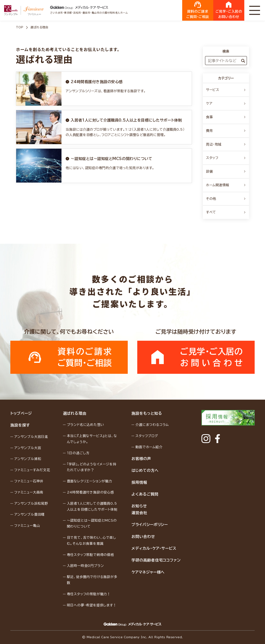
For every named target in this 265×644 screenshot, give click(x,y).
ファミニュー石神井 (29, 481)
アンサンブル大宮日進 (31, 437)
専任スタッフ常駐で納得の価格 (90, 555)
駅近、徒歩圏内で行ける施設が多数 (92, 580)
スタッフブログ (147, 436)
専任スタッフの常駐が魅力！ (89, 594)
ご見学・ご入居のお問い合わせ (229, 10)
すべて (226, 212)
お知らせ (139, 506)
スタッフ (226, 158)
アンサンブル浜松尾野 (31, 503)
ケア (226, 103)
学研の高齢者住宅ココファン (156, 560)
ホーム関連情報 (226, 185)
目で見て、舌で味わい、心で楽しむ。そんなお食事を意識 (92, 541)
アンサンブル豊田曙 (29, 514)
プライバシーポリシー (150, 525)
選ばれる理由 (75, 413)
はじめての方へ (145, 470)
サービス (226, 90)
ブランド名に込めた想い (86, 425)
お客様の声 (141, 459)
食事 (226, 117)
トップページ (21, 413)
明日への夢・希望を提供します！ (92, 605)
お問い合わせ (143, 536)
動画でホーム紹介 (149, 447)
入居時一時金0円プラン (85, 566)
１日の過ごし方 (78, 453)
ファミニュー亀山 (27, 526)
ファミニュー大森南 (29, 492)
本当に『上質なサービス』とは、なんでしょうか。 (92, 439)
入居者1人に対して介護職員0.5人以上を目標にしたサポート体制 (92, 506)
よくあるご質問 (145, 494)
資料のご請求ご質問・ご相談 (198, 10)
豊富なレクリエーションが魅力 (90, 481)
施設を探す (20, 425)
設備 (226, 171)
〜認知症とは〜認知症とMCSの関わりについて (92, 523)
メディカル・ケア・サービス (154, 548)
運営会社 (139, 513)
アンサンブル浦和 (28, 459)
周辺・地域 (226, 144)
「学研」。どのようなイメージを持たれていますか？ (92, 467)
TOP (20, 27)
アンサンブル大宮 (28, 448)
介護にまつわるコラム (152, 425)
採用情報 (139, 482)
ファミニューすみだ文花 (32, 470)
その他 (226, 199)
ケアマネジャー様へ (148, 572)
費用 (226, 131)
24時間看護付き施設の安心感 (90, 492)
